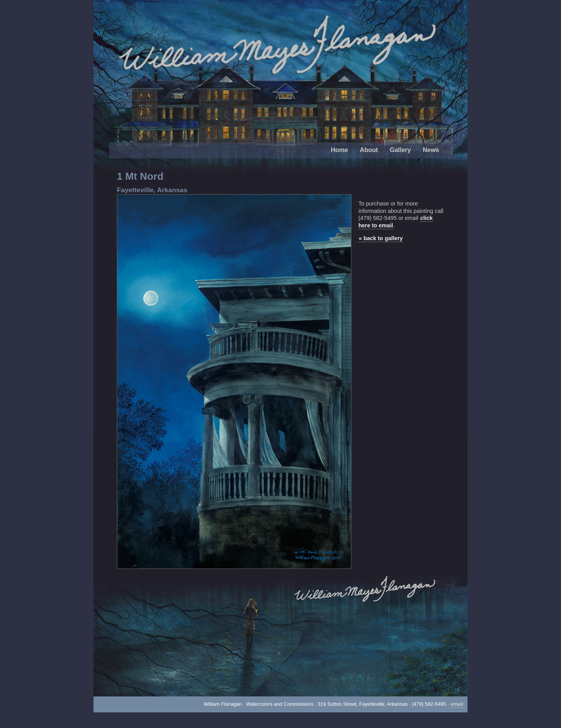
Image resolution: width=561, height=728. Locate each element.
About (369, 150)
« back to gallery (381, 238)
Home (339, 150)
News (431, 150)
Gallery (400, 150)
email (457, 704)
